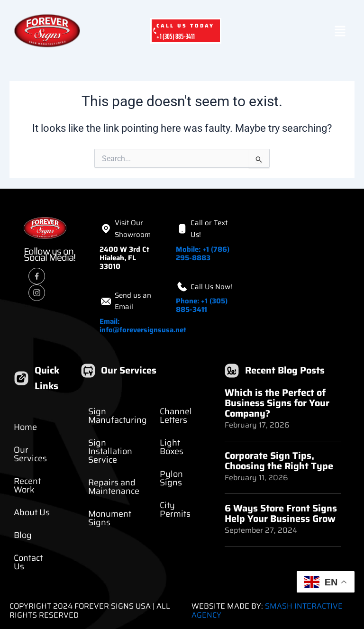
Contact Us (28, 562)
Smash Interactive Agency (267, 611)
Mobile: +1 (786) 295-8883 (203, 254)
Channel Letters (176, 416)
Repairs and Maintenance (114, 487)
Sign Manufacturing (118, 416)
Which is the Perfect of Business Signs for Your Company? (277, 403)
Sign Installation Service (110, 451)
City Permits (175, 510)
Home (25, 427)
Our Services (30, 454)
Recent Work (27, 485)
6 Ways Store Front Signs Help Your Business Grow (281, 513)
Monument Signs (110, 518)
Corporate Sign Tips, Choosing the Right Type (279, 461)
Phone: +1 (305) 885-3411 (202, 305)
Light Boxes (172, 447)
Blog (23, 535)
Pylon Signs (171, 478)
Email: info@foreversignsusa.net (143, 326)
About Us (32, 512)
